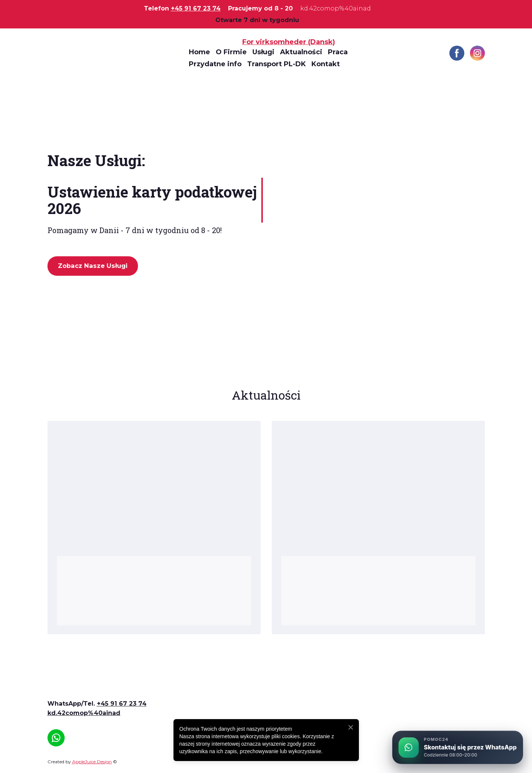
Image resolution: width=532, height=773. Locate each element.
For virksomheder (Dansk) (289, 42)
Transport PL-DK (276, 64)
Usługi (263, 52)
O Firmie (231, 52)
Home (199, 52)
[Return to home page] (113, 53)
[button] (457, 53)
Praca (338, 52)
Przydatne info (215, 64)
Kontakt (326, 64)
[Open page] (90, 686)
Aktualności (301, 52)
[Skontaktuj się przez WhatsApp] (458, 747)
